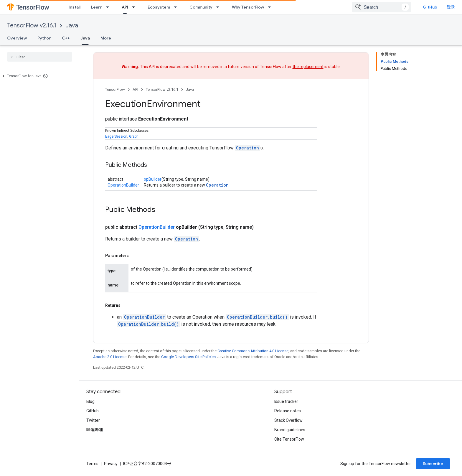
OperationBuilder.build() (257, 317)
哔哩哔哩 (95, 430)
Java (72, 25)
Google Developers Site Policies (188, 357)
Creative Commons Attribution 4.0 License (253, 351)
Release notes (288, 411)
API (135, 89)
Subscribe (433, 464)
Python (44, 38)
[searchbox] (40, 57)
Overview (17, 38)
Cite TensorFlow (289, 439)
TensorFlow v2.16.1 (32, 25)
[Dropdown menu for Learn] (109, 7)
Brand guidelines (290, 430)
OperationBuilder (123, 185)
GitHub (430, 7)
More (106, 38)
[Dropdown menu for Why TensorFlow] (271, 7)
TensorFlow (115, 89)
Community (201, 7)
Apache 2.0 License (110, 357)
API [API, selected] (125, 7)
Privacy (111, 464)
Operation (247, 148)
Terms (92, 464)
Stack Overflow (288, 420)
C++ (66, 38)
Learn (97, 7)
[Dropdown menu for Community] (220, 7)
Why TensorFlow (248, 7)
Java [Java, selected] (85, 38)
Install (75, 7)
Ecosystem (159, 7)
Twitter (93, 420)
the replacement (308, 67)
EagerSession (116, 136)
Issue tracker (286, 401)
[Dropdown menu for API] (135, 7)
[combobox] (382, 7)
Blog (90, 401)
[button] (38, 76)
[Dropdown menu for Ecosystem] (177, 7)
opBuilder (153, 179)
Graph (134, 136)
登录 (451, 7)
